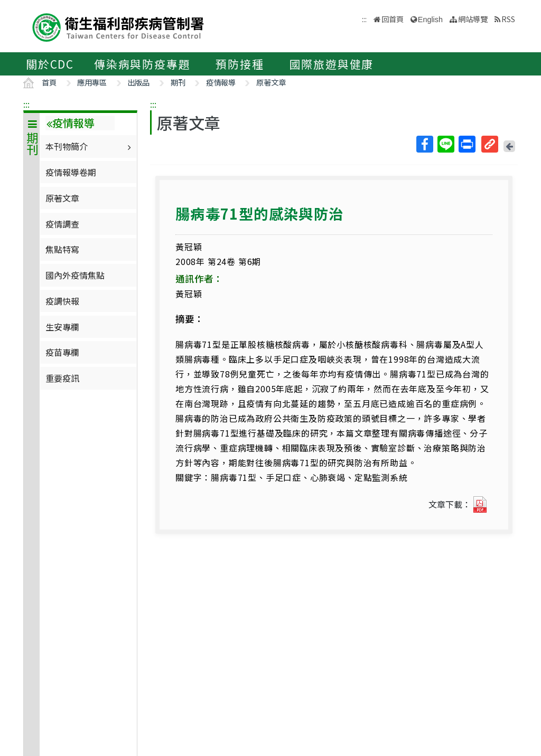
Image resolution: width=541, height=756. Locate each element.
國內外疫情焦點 (75, 275)
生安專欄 (62, 327)
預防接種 (240, 64)
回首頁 (393, 19)
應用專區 (92, 82)
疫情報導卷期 (71, 172)
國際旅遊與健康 (332, 64)
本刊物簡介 (90, 146)
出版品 (138, 82)
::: (26, 104)
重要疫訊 (62, 378)
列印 (467, 144)
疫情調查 (62, 224)
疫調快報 (62, 301)
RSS (508, 19)
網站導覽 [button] (473, 19)
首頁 (49, 82)
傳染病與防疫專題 (142, 64)
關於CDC (50, 64)
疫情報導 (221, 82)
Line (445, 144)
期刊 (178, 82)
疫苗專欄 (62, 352)
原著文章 (271, 82)
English (430, 20)
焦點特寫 (62, 249)
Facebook (424, 144)
